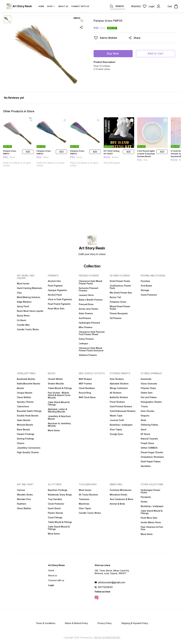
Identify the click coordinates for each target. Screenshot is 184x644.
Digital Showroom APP (107, 638)
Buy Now (113, 53)
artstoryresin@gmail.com (112, 582)
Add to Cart (155, 53)
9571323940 (105, 587)
